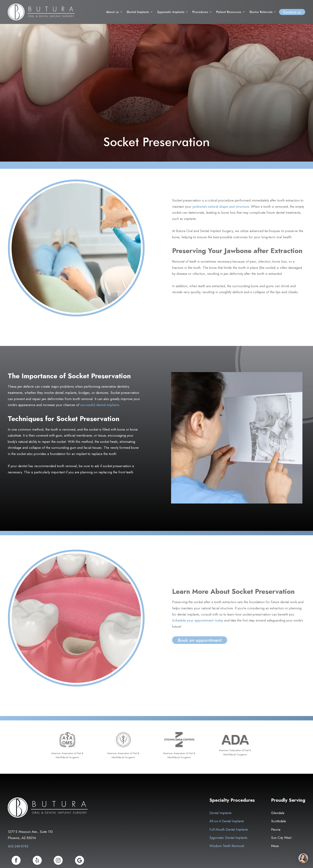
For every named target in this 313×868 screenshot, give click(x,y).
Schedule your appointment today (198, 620)
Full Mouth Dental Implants (229, 829)
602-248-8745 (18, 846)
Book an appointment (200, 640)
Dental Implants (220, 813)
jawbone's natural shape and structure (221, 207)
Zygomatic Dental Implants (228, 838)
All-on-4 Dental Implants (227, 821)
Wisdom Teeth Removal (227, 846)
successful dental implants (100, 405)
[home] (41, 12)
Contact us (292, 12)
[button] (115, 12)
